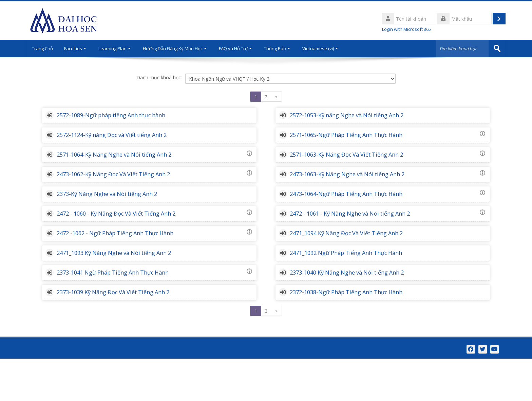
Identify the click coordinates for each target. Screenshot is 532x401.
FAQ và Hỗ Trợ (238, 48)
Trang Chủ (44, 48)
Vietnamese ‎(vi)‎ (323, 48)
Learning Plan (118, 48)
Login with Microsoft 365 (406, 29)
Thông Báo (280, 48)
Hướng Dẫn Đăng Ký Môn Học (178, 48)
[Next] (277, 97)
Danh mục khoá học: (159, 77)
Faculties (78, 48)
